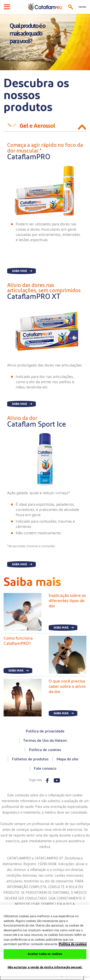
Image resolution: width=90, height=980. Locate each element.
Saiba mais (19, 271)
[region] (45, 940)
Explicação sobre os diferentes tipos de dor (67, 601)
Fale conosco (45, 768)
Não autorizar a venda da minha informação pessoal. (45, 967)
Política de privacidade (45, 731)
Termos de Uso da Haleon (45, 741)
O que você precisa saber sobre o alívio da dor (67, 687)
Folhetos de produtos (30, 759)
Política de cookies (45, 750)
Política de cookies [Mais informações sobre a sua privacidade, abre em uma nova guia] (73, 944)
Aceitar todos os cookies (45, 954)
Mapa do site (67, 759)
